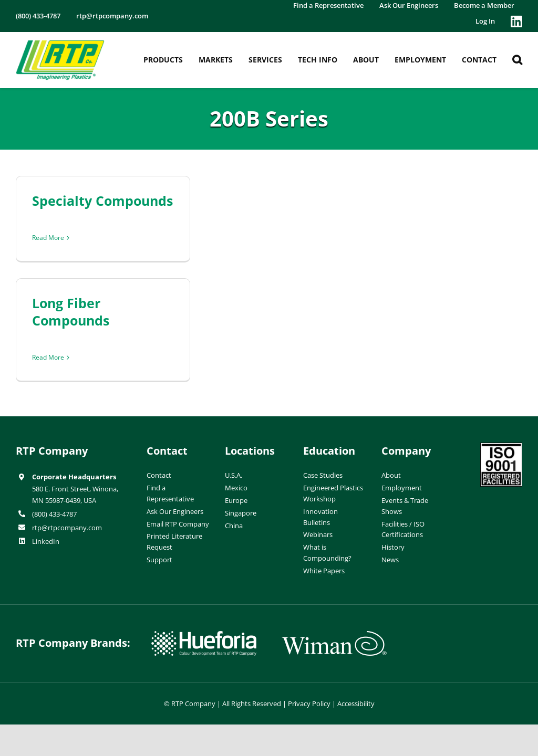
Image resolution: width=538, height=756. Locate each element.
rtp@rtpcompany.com (67, 528)
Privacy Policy (309, 703)
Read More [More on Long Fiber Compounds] (48, 357)
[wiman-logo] (334, 635)
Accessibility (356, 703)
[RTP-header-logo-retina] (60, 44)
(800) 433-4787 (54, 514)
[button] (517, 60)
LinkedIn (46, 541)
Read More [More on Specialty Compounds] (48, 238)
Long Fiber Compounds (71, 312)
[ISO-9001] (501, 447)
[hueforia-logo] (204, 635)
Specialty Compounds (102, 201)
